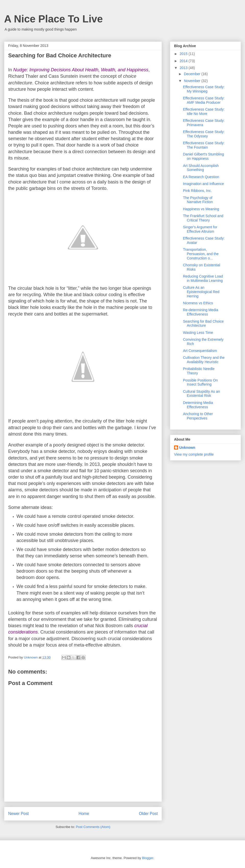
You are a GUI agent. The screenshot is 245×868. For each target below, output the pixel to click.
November (192, 81)
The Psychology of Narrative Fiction (198, 200)
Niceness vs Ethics (198, 303)
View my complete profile (194, 454)
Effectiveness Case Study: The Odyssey (204, 134)
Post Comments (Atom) (93, 827)
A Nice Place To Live (53, 19)
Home (84, 814)
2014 (184, 61)
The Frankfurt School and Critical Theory (203, 218)
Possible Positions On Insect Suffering (200, 382)
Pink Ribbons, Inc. (197, 191)
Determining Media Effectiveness (198, 405)
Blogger (148, 858)
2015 (184, 54)
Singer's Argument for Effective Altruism (200, 229)
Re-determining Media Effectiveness (201, 312)
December (192, 74)
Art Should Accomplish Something (201, 168)
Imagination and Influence (203, 184)
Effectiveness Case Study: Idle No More (204, 111)
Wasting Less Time (198, 333)
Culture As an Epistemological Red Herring (201, 292)
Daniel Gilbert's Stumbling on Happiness (204, 156)
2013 (184, 68)
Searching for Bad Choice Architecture (203, 324)
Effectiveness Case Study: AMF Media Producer (204, 100)
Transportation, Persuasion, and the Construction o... (201, 254)
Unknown (187, 448)
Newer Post (19, 814)
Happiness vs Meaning (201, 209)
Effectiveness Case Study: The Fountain (204, 145)
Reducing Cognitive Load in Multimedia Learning (203, 278)
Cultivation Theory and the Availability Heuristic (204, 360)
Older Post (148, 814)
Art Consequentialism (200, 351)
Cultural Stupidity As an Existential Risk (201, 394)
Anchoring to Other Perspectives (198, 416)
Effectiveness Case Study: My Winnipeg (204, 89)
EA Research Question (201, 177)
